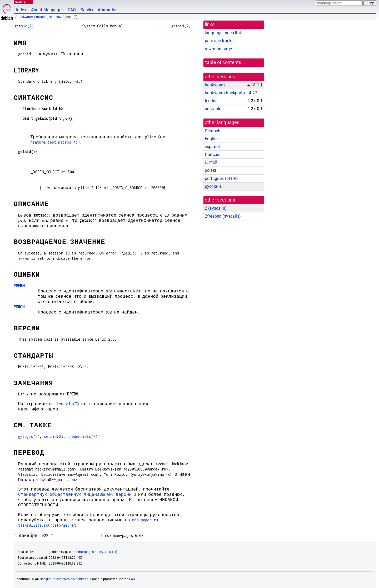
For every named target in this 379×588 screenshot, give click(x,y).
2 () (216, 208)
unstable (213, 109)
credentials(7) (64, 404)
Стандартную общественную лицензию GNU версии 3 (77, 494)
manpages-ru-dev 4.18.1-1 (97, 552)
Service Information (99, 10)
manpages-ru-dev (49, 17)
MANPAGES (23, 2)
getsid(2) (24, 26)
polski (210, 170)
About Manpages (47, 10)
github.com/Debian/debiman (67, 579)
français (213, 155)
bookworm (25, 17)
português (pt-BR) (221, 178)
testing (211, 101)
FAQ (72, 10)
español (212, 147)
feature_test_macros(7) (54, 142)
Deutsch (213, 131)
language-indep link (223, 33)
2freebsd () (223, 216)
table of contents (223, 62)
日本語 (211, 162)
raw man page (218, 49)
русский (213, 186)
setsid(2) (53, 436)
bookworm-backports (225, 93)
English (212, 139)
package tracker (220, 41)
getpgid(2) (29, 436)
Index (21, 10)
